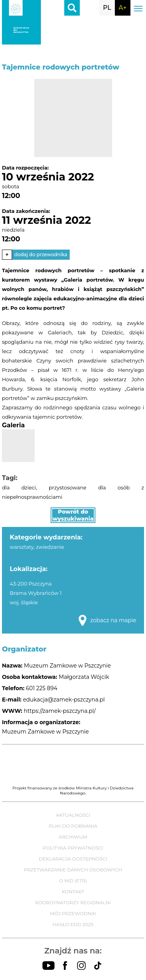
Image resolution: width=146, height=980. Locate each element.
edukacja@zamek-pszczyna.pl (64, 700)
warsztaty (22, 547)
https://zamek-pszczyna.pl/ (60, 711)
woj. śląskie (24, 602)
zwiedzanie (50, 547)
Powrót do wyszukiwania (73, 515)
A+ (123, 8)
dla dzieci (19, 487)
